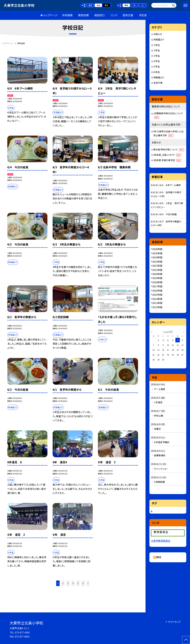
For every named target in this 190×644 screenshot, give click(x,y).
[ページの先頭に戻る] (186, 640)
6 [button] (83, 583)
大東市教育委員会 (161, 541)
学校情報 (67, 15)
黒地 (106, 5)
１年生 (157, 45)
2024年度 (157, 257)
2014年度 (157, 299)
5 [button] (78, 583)
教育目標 (83, 15)
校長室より (159, 39)
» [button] (88, 583)
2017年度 (157, 286)
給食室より (159, 77)
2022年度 (157, 266)
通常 (90, 5)
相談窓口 (100, 15)
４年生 (157, 61)
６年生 (157, 72)
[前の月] (152, 332)
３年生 (157, 56)
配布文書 (128, 15)
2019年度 (157, 278)
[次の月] (184, 332)
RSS (159, 557)
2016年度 (157, 290)
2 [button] (63, 583)
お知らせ (158, 34)
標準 (126, 5)
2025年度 (157, 253)
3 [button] (68, 583)
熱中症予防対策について (169, 149)
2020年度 (157, 274)
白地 (98, 5)
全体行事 (158, 83)
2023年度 (157, 262)
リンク (114, 15)
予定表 (143, 15)
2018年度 (157, 282)
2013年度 (157, 303)
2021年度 (157, 270)
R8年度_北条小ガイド (167, 155)
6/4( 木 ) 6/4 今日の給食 (164, 214)
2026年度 (157, 249)
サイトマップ (174, 622)
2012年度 (157, 307)
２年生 (157, 50)
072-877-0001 (22, 632)
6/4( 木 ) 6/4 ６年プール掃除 (166, 185)
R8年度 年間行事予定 (167, 160)
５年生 (157, 66)
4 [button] (73, 583)
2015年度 (157, 295)
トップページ (50, 15)
